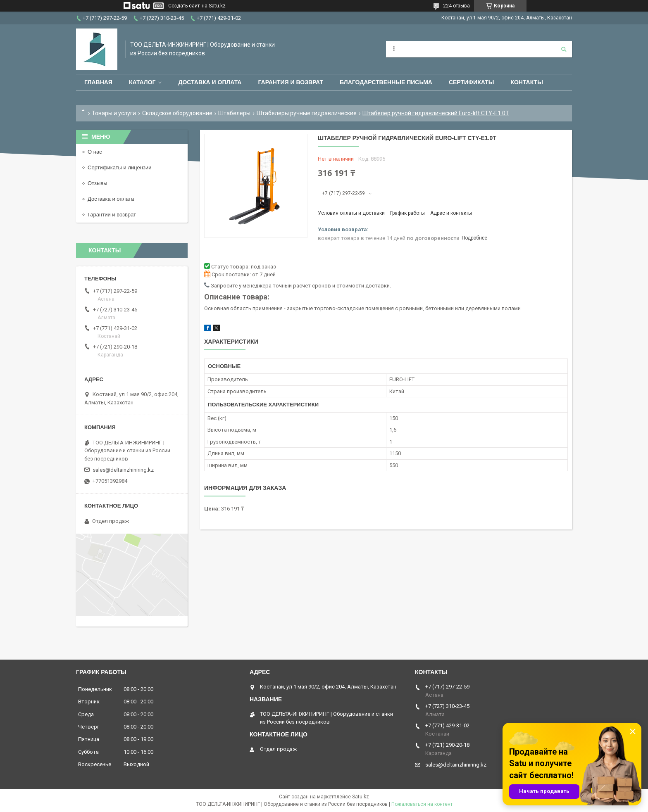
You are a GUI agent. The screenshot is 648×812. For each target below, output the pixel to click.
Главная (98, 82)
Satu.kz (361, 797)
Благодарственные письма (386, 82)
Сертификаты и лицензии (119, 167)
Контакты (526, 82)
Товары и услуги (114, 113)
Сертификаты (471, 82)
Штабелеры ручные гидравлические (307, 113)
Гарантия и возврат (291, 82)
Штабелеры (234, 113)
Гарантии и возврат (112, 215)
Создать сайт (184, 6)
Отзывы (98, 183)
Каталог (142, 82)
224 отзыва (456, 6)
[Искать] (564, 49)
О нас (95, 152)
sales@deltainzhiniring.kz (123, 470)
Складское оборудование (177, 113)
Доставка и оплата (210, 82)
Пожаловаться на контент (422, 804)
